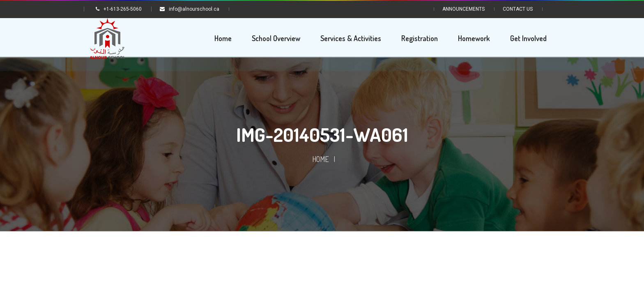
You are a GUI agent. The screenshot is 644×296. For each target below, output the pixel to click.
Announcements (463, 9)
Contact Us (518, 9)
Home (321, 160)
